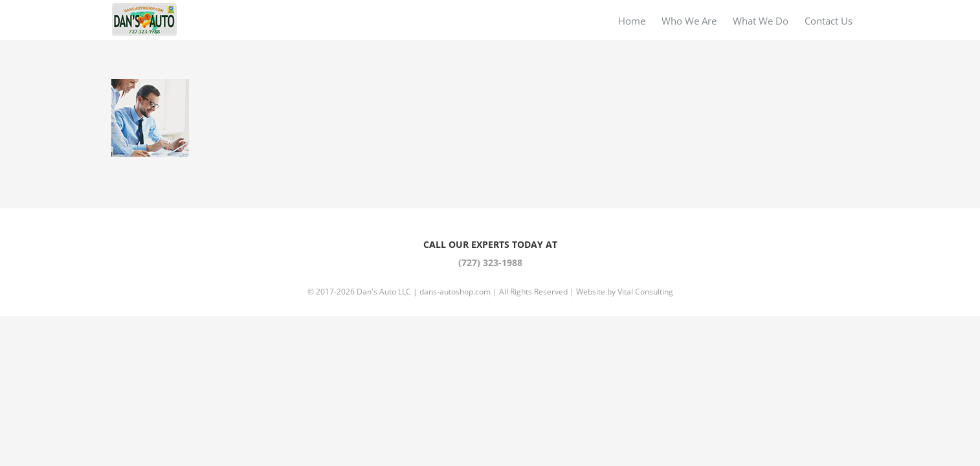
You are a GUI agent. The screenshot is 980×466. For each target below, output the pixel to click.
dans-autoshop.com (455, 292)
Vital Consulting (645, 292)
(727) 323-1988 (490, 262)
